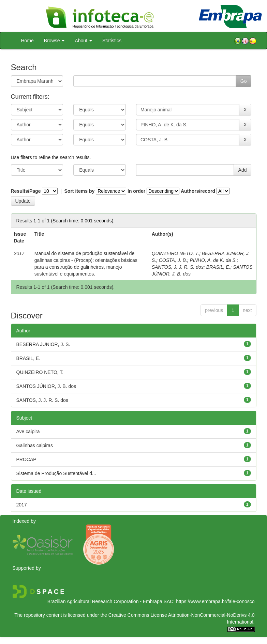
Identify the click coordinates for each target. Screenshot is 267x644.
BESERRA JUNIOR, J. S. (43, 344)
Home (27, 41)
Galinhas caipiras (35, 445)
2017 (22, 505)
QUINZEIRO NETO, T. (175, 253)
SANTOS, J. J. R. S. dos (178, 267)
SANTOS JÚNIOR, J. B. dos (46, 386)
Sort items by (80, 191)
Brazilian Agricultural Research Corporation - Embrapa (105, 601)
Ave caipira (28, 431)
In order (136, 191)
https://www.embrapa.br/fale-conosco (215, 601)
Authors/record (198, 191)
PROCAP (26, 459)
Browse (54, 41)
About (83, 41)
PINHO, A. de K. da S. (213, 260)
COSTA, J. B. (173, 260)
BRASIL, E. (218, 267)
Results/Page (26, 191)
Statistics (112, 41)
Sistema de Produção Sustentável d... (56, 473)
